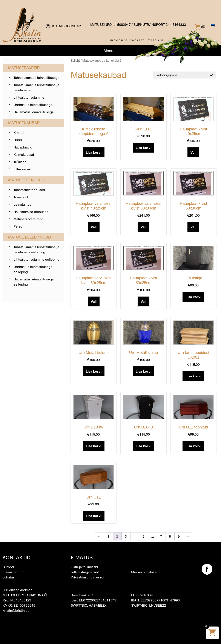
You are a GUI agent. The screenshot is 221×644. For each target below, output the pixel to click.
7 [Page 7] (161, 536)
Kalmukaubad (24, 154)
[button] (110, 50)
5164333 (179, 24)
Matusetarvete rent (28, 219)
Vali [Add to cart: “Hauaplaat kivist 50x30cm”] (193, 227)
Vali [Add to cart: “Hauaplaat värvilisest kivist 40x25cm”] (94, 227)
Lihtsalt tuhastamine (29, 97)
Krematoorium (13, 572)
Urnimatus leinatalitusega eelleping (33, 269)
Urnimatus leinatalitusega (33, 105)
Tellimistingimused (85, 572)
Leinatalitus (22, 204)
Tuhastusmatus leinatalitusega (36, 78)
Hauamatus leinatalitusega (34, 112)
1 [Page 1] (108, 536)
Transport (21, 197)
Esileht (75, 60)
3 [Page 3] (126, 536)
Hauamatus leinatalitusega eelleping (34, 282)
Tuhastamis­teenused (29, 190)
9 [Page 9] (179, 536)
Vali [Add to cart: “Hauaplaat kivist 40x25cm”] (193, 152)
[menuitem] (213, 25)
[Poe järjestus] (185, 75)
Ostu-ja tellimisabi (84, 567)
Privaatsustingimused (87, 577)
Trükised (20, 162)
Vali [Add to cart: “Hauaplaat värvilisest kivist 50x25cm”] (94, 301)
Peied (18, 226)
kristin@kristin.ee (16, 610)
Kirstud (19, 133)
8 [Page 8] (170, 536)
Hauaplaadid (23, 147)
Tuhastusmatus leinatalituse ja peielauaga (36, 87)
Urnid (18, 140)
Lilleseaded (22, 169)
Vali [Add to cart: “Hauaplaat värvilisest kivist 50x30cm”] (143, 227)
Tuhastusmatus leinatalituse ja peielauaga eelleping (36, 249)
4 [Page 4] (135, 536)
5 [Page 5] (143, 536)
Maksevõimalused (145, 572)
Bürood (8, 567)
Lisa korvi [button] (94, 152)
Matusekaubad (93, 60)
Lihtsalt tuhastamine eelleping (36, 259)
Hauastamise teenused (31, 212)
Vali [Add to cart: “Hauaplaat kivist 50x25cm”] (143, 301)
